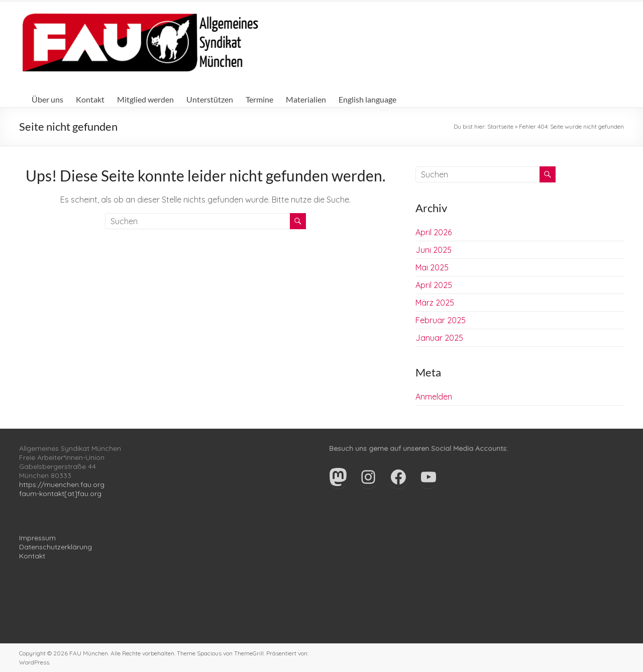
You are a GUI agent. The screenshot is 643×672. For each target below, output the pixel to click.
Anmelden (434, 397)
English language (367, 99)
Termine (259, 99)
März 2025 (435, 303)
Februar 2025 (441, 320)
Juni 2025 (434, 250)
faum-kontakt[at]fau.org (60, 494)
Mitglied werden (145, 99)
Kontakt (90, 99)
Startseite (500, 126)
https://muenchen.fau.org (62, 485)
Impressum (37, 538)
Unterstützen (210, 99)
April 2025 (434, 285)
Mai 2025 (432, 267)
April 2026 (434, 232)
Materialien (306, 99)
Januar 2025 (439, 338)
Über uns (47, 99)
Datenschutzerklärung (56, 547)
